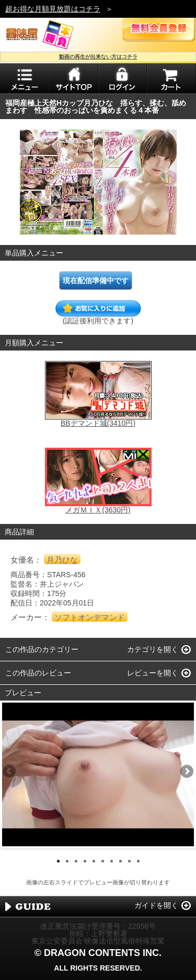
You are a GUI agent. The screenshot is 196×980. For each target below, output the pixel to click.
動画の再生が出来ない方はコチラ (98, 57)
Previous (10, 772)
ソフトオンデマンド (90, 617)
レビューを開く (153, 673)
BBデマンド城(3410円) (98, 423)
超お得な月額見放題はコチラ (53, 9)
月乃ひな (62, 560)
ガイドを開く (156, 905)
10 (138, 861)
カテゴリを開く (153, 649)
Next (186, 772)
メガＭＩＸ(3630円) (98, 510)
